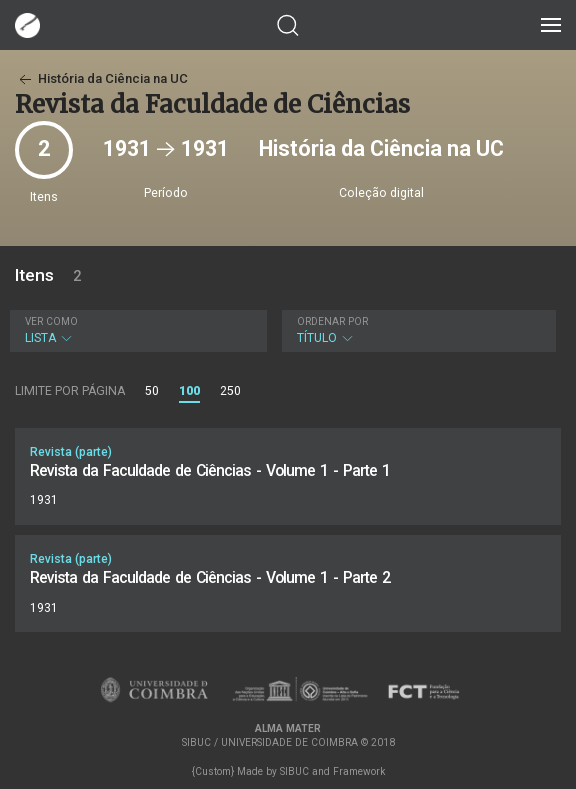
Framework (359, 771)
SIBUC (294, 771)
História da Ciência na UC (101, 78)
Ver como (51, 321)
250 (230, 391)
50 (152, 391)
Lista (136, 330)
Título (417, 330)
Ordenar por (332, 321)
